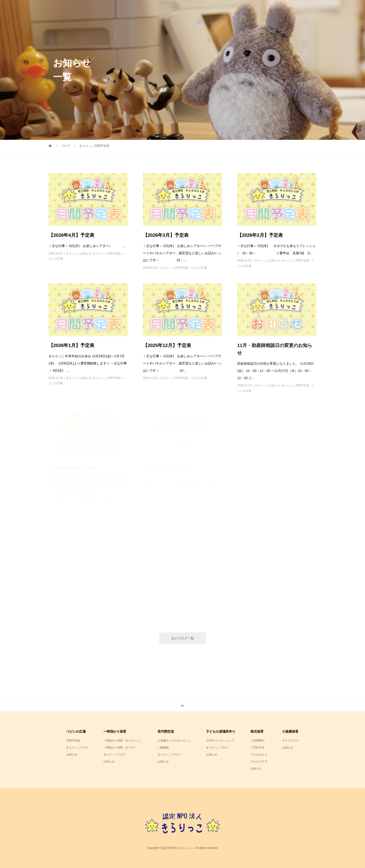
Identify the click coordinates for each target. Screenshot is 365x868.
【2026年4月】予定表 (71, 235)
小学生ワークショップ (220, 741)
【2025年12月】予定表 (167, 345)
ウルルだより (259, 755)
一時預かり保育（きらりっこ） (123, 741)
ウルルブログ (259, 762)
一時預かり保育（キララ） (120, 748)
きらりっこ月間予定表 (107, 254)
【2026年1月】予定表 (71, 345)
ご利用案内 (257, 741)
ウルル (246, 8)
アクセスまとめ (298, 8)
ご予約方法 (257, 748)
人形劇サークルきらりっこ (174, 741)
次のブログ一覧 (182, 638)
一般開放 (163, 748)
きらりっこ (220, 8)
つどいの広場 (198, 268)
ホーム (168, 8)
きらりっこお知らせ (79, 254)
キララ (269, 8)
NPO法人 (192, 8)
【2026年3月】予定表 (166, 235)
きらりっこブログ (77, 748)
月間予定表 (73, 741)
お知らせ (72, 755)
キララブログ (291, 741)
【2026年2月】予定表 (260, 235)
